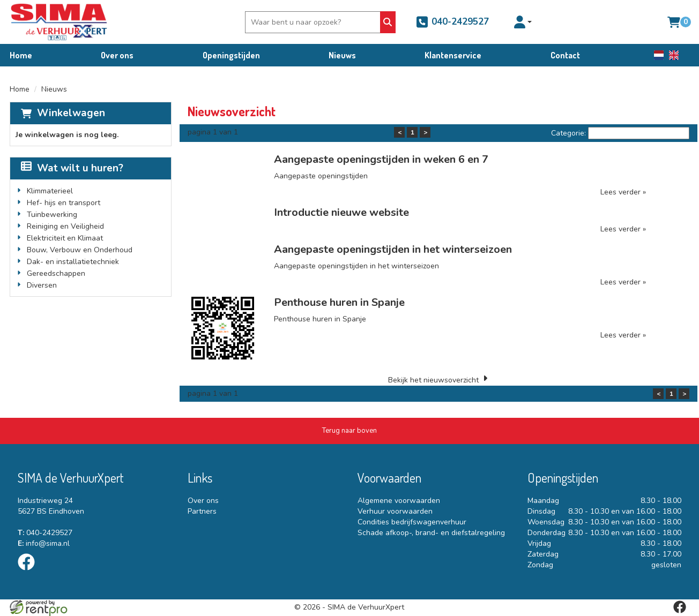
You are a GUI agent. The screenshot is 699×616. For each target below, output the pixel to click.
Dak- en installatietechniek (73, 262)
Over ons (117, 55)
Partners (202, 511)
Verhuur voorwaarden (395, 511)
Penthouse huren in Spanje (339, 302)
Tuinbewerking (52, 215)
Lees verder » (623, 192)
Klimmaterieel (50, 191)
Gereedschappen (56, 273)
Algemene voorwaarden (399, 501)
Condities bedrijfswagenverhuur (412, 522)
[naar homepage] (59, 22)
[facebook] (29, 572)
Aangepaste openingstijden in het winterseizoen (393, 249)
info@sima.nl (44, 543)
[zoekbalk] (314, 22)
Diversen (42, 285)
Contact (565, 55)
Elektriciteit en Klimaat (65, 238)
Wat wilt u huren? (72, 168)
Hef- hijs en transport (64, 203)
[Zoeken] (388, 22)
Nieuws (342, 55)
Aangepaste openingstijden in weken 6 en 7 (381, 159)
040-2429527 (452, 22)
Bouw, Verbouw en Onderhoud (80, 250)
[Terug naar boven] (349, 431)
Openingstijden (231, 55)
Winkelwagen (71, 113)
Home (21, 55)
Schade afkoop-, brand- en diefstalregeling (431, 533)
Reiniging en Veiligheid (65, 226)
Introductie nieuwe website (341, 212)
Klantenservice (453, 55)
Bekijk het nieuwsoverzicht (433, 380)
